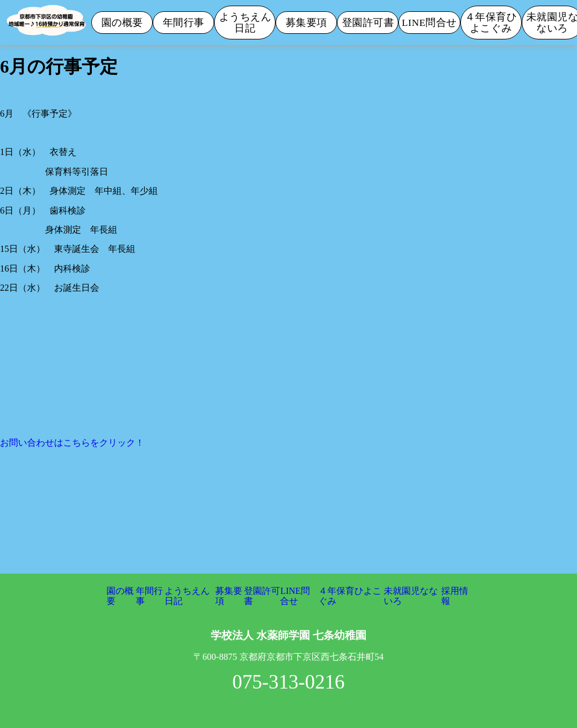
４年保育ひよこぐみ (491, 23)
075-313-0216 (288, 682)
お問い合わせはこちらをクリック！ (72, 443)
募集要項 (307, 23)
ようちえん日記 (245, 23)
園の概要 (122, 23)
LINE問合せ (429, 23)
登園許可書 (368, 23)
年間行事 (184, 23)
